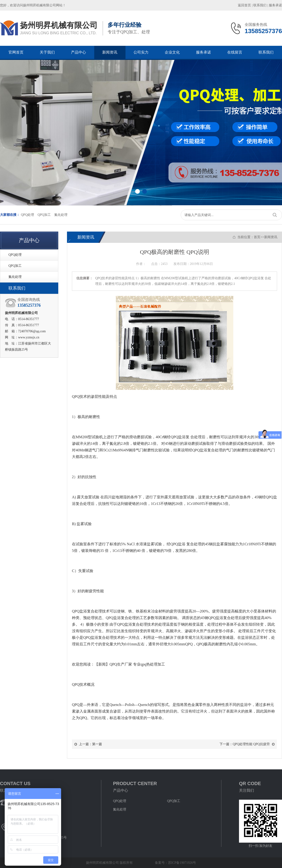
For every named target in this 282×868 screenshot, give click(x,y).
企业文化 (172, 52)
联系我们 (260, 5)
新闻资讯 (110, 52)
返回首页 (244, 5)
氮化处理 (61, 215)
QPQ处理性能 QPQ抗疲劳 (251, 744)
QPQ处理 (27, 215)
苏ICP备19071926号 (182, 863)
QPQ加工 (44, 215)
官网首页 (16, 52)
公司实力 (141, 52)
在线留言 (235, 52)
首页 (257, 237)
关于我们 (47, 52)
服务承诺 (275, 5)
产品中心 (78, 52)
